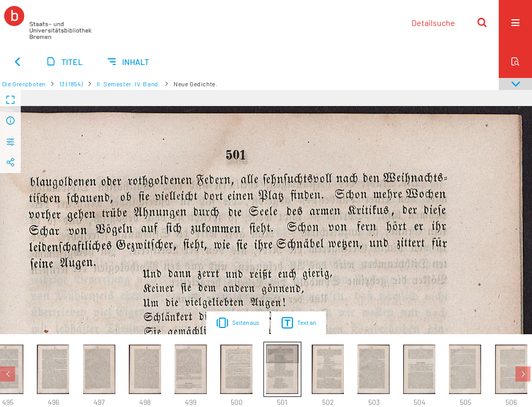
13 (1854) (71, 84)
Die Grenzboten (24, 84)
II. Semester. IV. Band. (129, 84)
